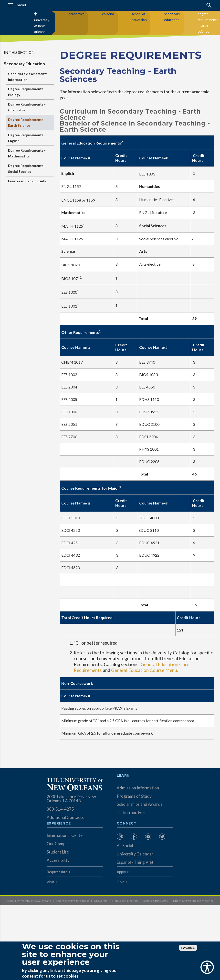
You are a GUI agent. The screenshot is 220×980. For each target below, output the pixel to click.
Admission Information (138, 788)
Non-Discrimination (125, 901)
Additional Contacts (65, 817)
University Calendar (135, 854)
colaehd (108, 14)
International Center (65, 835)
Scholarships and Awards (140, 804)
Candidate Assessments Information (28, 77)
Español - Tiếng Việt (135, 862)
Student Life (58, 852)
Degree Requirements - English (27, 138)
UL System (101, 901)
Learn (123, 776)
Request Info (57, 872)
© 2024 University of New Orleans (29, 901)
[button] (22, 5)
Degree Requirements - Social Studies (27, 169)
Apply (121, 872)
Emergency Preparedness (73, 901)
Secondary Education (24, 64)
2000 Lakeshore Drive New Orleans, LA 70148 (71, 799)
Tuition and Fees (132, 812)
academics (77, 14)
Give (120, 882)
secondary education (172, 17)
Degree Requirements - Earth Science (27, 122)
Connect (127, 824)
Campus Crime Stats (155, 901)
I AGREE (188, 948)
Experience (59, 824)
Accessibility (58, 860)
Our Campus (58, 844)
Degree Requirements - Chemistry (27, 107)
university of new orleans (42, 26)
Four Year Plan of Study (27, 181)
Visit (50, 882)
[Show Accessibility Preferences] (207, 967)
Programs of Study (134, 796)
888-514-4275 (60, 809)
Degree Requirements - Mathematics (27, 153)
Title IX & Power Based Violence (193, 901)
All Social (125, 846)
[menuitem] (123, 837)
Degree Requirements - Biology (27, 92)
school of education (139, 17)
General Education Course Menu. (145, 670)
